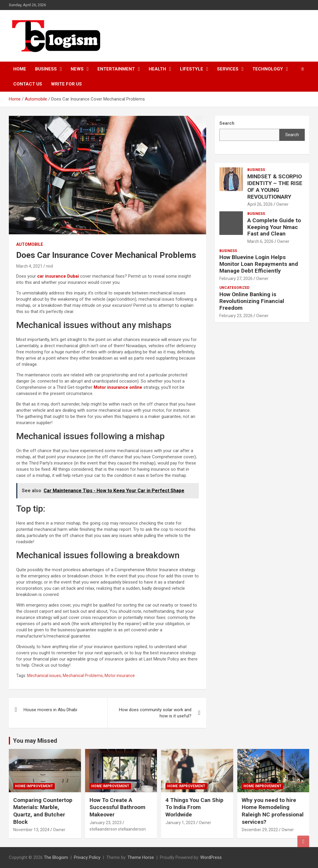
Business (46, 69)
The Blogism (56, 857)
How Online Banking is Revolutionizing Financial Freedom (252, 301)
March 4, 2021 (29, 266)
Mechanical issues (44, 676)
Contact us (28, 84)
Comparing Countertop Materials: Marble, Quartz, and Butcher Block (43, 811)
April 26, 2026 (260, 204)
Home (20, 69)
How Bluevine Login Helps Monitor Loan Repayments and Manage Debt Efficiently (259, 264)
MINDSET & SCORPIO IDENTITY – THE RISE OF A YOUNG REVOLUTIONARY (275, 186)
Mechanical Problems (83, 676)
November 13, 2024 (31, 830)
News (77, 69)
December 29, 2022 (260, 830)
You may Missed (35, 741)
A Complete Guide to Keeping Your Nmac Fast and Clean (274, 227)
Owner (282, 204)
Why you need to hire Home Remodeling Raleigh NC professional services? (273, 811)
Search (292, 135)
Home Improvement (34, 786)
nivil (49, 266)
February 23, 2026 (236, 316)
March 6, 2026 (260, 241)
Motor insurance (120, 676)
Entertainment (116, 69)
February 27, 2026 (236, 279)
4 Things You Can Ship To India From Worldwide (194, 807)
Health (157, 69)
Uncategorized (234, 288)
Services (228, 69)
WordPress (211, 857)
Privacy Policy (87, 857)
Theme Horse (141, 857)
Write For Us (66, 84)
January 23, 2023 (106, 823)
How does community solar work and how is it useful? (155, 713)
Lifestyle (192, 69)
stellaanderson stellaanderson (118, 829)
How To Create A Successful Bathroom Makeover (117, 807)
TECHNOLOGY (268, 69)
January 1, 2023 (180, 823)
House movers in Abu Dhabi (50, 710)
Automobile (30, 244)
